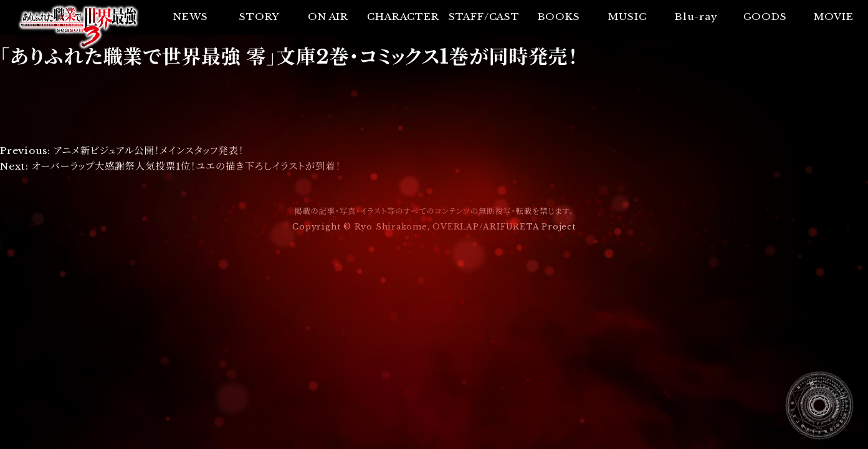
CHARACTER (403, 17)
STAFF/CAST (484, 17)
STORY (259, 17)
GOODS (765, 17)
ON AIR (328, 17)
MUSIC (627, 17)
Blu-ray (696, 17)
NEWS (190, 17)
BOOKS (559, 17)
